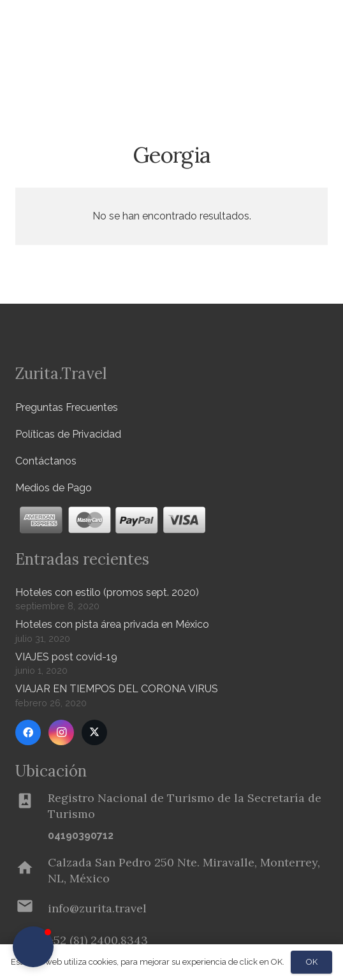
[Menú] (295, 26)
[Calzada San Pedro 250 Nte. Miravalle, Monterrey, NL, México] (32, 870)
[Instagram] (61, 732)
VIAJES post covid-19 (66, 657)
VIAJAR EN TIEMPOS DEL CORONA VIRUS (117, 689)
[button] (326, 67)
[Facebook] (28, 732)
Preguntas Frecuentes (67, 407)
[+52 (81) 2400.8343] (98, 940)
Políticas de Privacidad (68, 434)
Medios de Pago (54, 488)
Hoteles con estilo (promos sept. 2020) (107, 592)
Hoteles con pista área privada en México (112, 624)
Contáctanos (46, 461)
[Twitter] (94, 732)
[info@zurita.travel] (32, 909)
